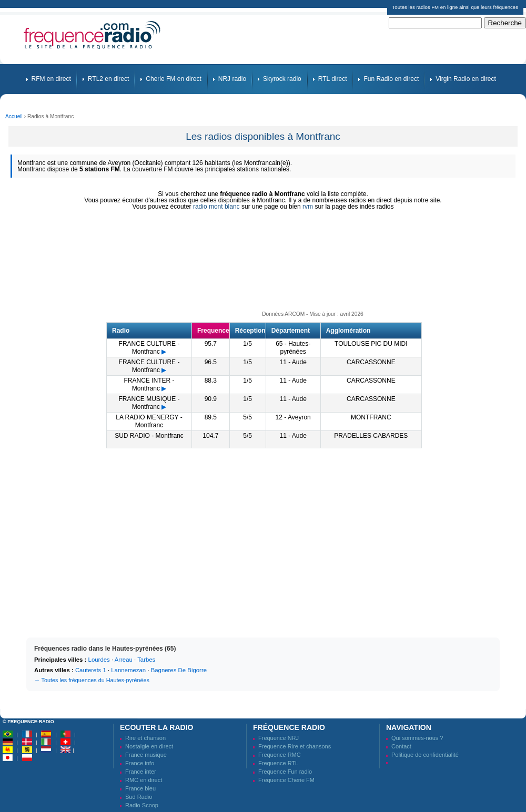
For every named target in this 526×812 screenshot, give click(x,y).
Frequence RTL (278, 763)
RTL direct (333, 79)
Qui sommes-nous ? (417, 738)
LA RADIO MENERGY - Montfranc (149, 421)
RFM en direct (51, 79)
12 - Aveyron (293, 417)
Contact (401, 746)
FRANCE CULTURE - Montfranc (149, 348)
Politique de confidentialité (425, 755)
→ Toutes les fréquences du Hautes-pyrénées (92, 680)
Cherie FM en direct (173, 79)
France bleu (140, 788)
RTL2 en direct (109, 79)
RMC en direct (144, 780)
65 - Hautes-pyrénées (293, 348)
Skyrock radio (282, 79)
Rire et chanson (145, 738)
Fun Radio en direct (391, 79)
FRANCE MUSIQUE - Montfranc (149, 403)
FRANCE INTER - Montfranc (149, 384)
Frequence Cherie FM (286, 780)
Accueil (14, 116)
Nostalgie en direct (149, 746)
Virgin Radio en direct (466, 79)
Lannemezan (128, 670)
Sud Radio (139, 797)
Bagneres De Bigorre (179, 670)
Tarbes (146, 660)
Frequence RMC (280, 755)
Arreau (124, 660)
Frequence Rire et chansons (295, 746)
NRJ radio (232, 79)
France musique (146, 755)
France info (140, 763)
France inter (141, 772)
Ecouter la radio (156, 727)
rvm (308, 207)
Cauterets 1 (91, 670)
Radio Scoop (142, 805)
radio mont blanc (216, 207)
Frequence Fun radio (285, 772)
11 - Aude (293, 362)
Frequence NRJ (279, 738)
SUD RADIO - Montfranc (149, 436)
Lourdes (99, 660)
